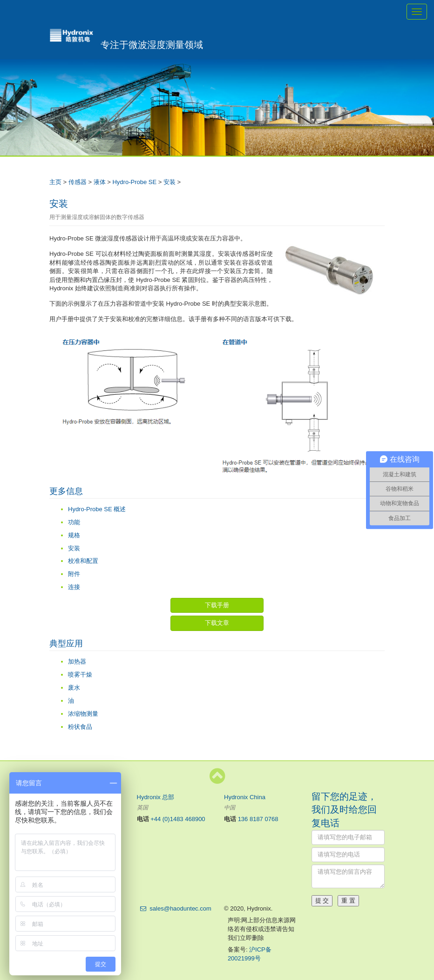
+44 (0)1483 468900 (178, 819)
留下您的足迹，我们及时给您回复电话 (344, 810)
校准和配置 (83, 561)
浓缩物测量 (83, 714)
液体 (100, 182)
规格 (74, 535)
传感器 (78, 182)
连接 (74, 587)
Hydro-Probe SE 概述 (97, 509)
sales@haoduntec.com (180, 908)
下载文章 (217, 623)
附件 (74, 574)
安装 (170, 182)
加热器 (77, 661)
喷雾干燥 (80, 675)
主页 (55, 182)
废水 (74, 688)
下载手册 (217, 605)
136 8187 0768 (258, 819)
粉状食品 (80, 727)
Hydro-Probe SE (134, 182)
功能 (74, 522)
